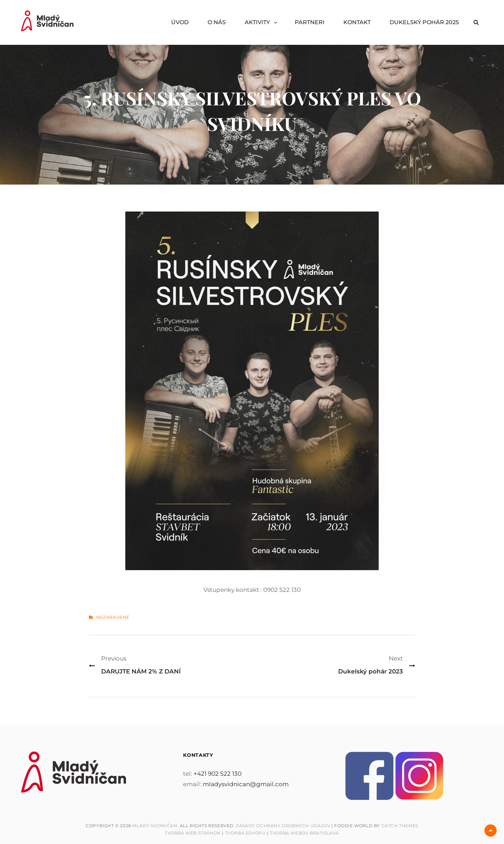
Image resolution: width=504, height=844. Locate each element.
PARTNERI (310, 22)
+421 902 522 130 (218, 774)
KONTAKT (357, 22)
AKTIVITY (257, 22)
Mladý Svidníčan (155, 826)
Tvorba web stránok (193, 833)
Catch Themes (400, 826)
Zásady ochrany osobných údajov (283, 826)
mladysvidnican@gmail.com (246, 784)
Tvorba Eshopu (246, 833)
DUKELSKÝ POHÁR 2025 (424, 22)
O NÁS (217, 22)
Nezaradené (113, 617)
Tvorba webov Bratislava (304, 833)
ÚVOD (180, 22)
